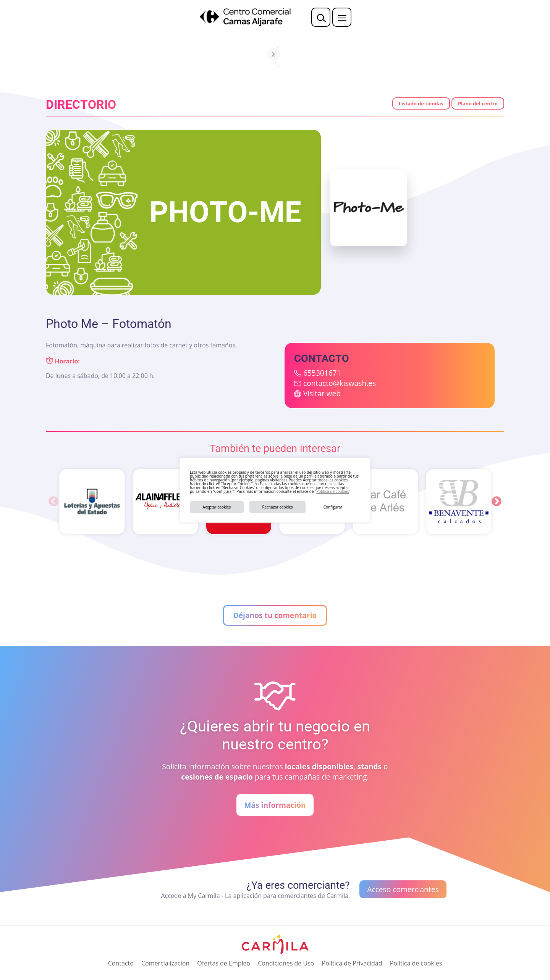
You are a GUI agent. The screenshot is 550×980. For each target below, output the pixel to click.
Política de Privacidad (352, 963)
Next (497, 502)
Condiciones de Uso (286, 963)
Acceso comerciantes (403, 889)
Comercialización (165, 963)
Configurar (333, 507)
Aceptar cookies (217, 507)
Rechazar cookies (277, 507)
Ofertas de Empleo (224, 963)
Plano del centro (478, 103)
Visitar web (322, 393)
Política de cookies (332, 491)
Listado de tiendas (421, 103)
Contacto (121, 963)
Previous (53, 502)
